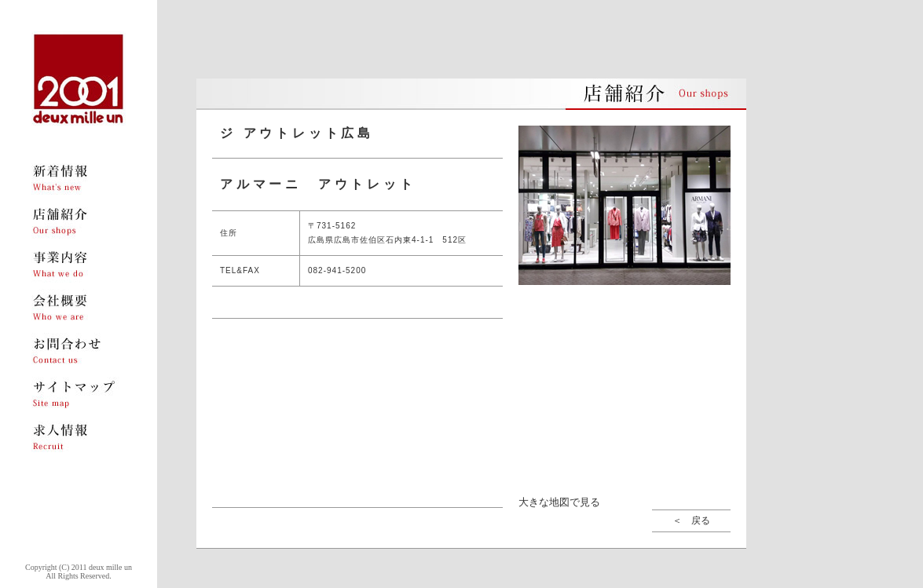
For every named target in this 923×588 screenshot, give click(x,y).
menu (79, 179)
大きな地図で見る (559, 502)
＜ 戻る (691, 520)
